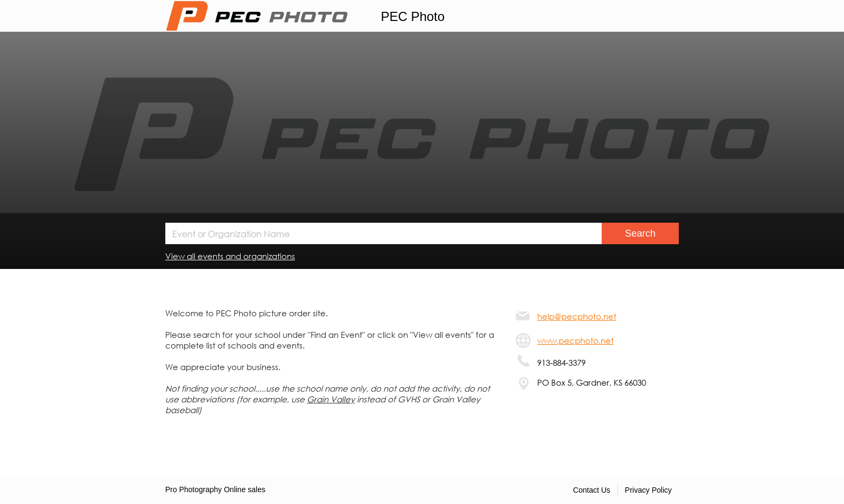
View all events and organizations (230, 256)
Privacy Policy (648, 490)
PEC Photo (413, 16)
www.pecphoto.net (575, 340)
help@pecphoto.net (577, 316)
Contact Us (592, 490)
